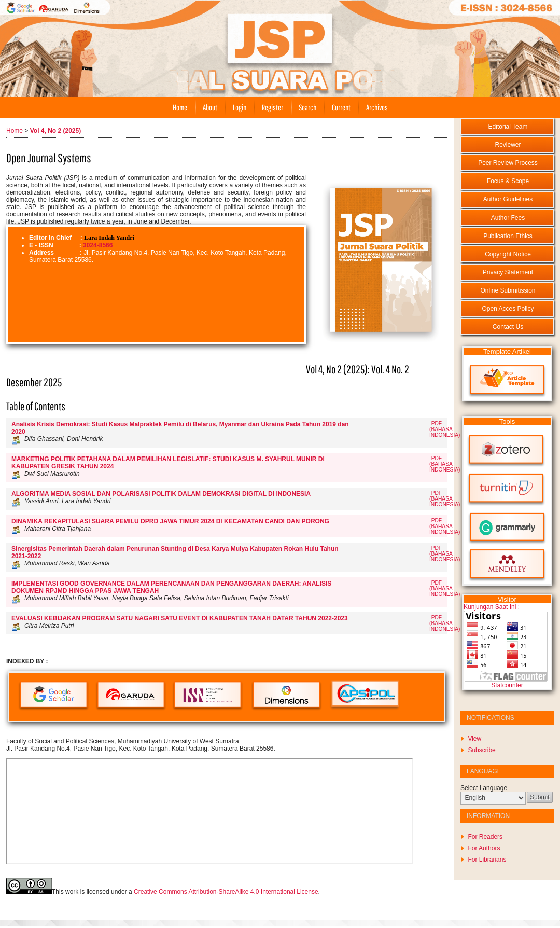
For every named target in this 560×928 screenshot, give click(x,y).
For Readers (485, 837)
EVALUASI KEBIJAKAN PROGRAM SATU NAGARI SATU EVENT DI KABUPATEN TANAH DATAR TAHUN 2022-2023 (180, 618)
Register (272, 107)
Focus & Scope (508, 181)
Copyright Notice (508, 254)
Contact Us (508, 327)
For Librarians (487, 860)
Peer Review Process (508, 163)
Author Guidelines (508, 199)
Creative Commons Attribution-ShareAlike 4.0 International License (226, 892)
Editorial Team (508, 127)
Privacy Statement (508, 272)
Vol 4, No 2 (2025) (55, 131)
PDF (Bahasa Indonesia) (445, 429)
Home (180, 107)
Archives (377, 107)
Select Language (484, 788)
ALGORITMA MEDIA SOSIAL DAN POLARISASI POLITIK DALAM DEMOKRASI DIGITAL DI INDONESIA (161, 494)
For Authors (484, 848)
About (210, 107)
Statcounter (507, 685)
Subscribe (481, 750)
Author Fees (508, 218)
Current (341, 107)
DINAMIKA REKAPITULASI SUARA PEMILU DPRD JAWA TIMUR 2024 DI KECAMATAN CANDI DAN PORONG (170, 521)
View (474, 739)
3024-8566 (98, 245)
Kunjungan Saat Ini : (492, 607)
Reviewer (508, 145)
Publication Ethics (508, 236)
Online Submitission (508, 290)
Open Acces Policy (508, 309)
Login (240, 107)
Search (307, 107)
